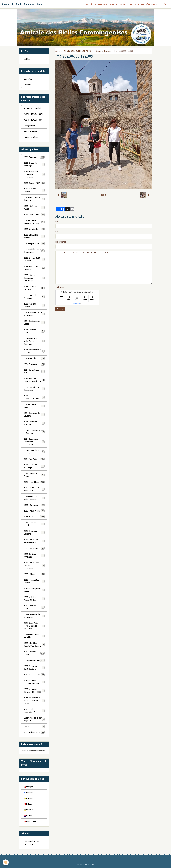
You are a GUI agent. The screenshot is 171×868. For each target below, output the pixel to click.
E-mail (58, 232)
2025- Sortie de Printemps (34, 297)
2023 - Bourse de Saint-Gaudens (34, 541)
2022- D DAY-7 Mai (34, 675)
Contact (123, 4)
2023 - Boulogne (34, 548)
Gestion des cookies (86, 864)
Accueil (89, 4)
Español (28, 798)
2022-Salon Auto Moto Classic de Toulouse (35, 626)
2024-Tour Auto (34, 459)
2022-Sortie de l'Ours (34, 607)
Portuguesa (30, 821)
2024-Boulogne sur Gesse (34, 322)
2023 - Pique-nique (34, 511)
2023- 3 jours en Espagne (101, 51)
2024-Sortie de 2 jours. (34, 406)
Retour (104, 195)
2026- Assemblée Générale (34, 190)
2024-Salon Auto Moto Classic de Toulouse (35, 341)
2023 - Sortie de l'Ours (34, 475)
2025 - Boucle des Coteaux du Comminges (35, 278)
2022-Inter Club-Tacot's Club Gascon (34, 645)
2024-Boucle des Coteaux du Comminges (34, 442)
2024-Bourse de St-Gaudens (34, 414)
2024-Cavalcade (34, 364)
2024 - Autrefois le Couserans (34, 389)
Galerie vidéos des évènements (144, 4)
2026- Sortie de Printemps (34, 164)
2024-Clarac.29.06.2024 (34, 397)
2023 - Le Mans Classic (34, 524)
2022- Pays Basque (34, 660)
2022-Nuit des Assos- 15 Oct (34, 599)
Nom (57, 222)
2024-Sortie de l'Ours (34, 331)
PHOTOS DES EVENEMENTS (76, 51)
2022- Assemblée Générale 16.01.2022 (34, 691)
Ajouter (60, 309)
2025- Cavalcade (34, 229)
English (28, 792)
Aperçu (109, 252)
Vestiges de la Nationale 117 (34, 711)
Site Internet (61, 242)
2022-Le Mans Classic (34, 653)
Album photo (101, 4)
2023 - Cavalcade (34, 505)
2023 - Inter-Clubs (34, 482)
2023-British (34, 517)
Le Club (27, 59)
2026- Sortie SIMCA (34, 183)
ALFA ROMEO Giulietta (33, 108)
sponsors (34, 726)
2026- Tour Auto (34, 157)
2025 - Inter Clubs (34, 215)
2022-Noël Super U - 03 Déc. (34, 590)
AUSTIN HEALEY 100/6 (33, 120)
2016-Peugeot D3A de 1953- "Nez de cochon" (35, 701)
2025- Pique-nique (34, 243)
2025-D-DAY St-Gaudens (34, 288)
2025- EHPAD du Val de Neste (34, 199)
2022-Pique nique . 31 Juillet (34, 636)
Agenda (113, 4)
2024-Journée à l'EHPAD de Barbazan (34, 380)
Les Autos (28, 79)
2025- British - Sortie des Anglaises (34, 251)
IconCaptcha (76, 304)
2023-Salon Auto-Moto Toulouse (34, 498)
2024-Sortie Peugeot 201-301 (34, 423)
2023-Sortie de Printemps (34, 555)
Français (28, 787)
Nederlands (30, 816)
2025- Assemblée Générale (34, 305)
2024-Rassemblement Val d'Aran (34, 351)
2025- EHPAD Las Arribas (34, 236)
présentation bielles (34, 732)
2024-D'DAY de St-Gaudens (34, 452)
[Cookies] (6, 862)
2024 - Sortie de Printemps (34, 466)
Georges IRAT (29, 126)
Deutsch (29, 810)
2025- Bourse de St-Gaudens (34, 259)
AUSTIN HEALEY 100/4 (33, 114)
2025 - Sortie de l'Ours (34, 207)
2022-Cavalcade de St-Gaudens (34, 616)
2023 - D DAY (34, 574)
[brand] (22, 4)
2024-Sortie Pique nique (34, 371)
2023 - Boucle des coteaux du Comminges (34, 566)
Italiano (28, 804)
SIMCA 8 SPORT (30, 131)
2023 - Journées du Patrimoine (34, 489)
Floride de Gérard (31, 137)
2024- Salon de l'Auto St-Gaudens (34, 314)
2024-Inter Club (34, 358)
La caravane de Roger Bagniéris (34, 719)
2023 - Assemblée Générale (34, 581)
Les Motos (28, 85)
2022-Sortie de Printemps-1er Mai (34, 682)
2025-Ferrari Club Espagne (34, 268)
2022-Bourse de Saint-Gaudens (34, 668)
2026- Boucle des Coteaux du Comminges (34, 174)
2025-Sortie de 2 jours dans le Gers (34, 222)
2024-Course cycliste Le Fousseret (34, 432)
